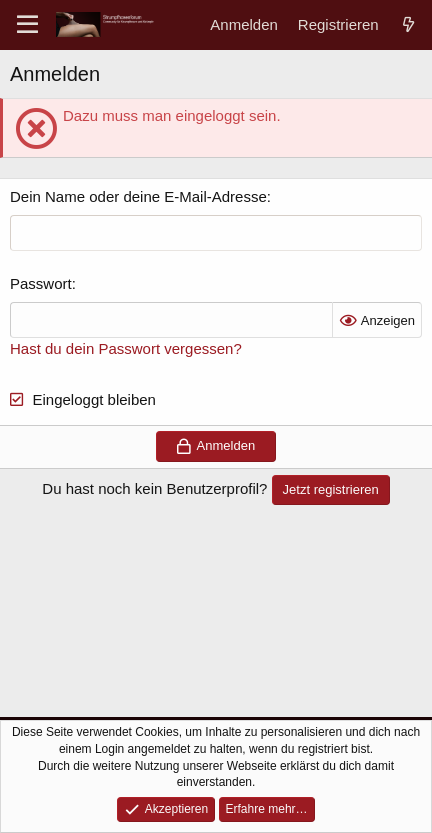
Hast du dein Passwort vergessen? (126, 348)
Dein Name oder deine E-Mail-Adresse (138, 196)
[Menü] (27, 25)
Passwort (41, 283)
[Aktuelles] (408, 24)
